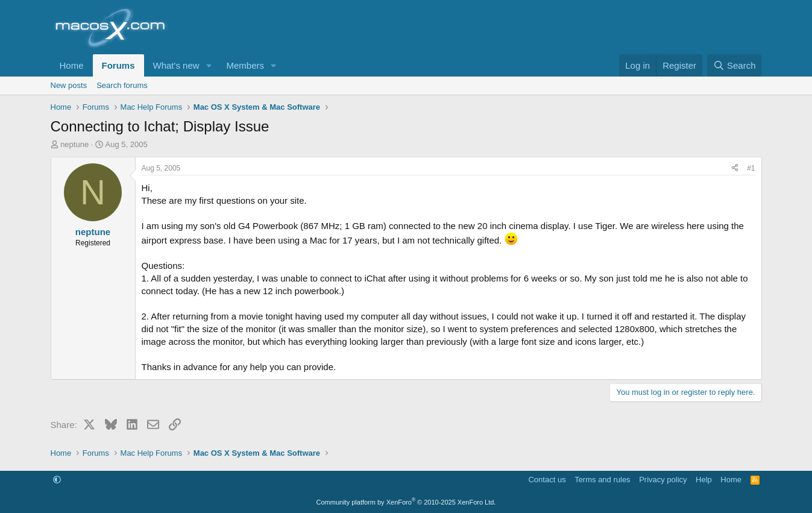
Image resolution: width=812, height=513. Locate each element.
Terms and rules (602, 480)
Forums (118, 65)
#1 (751, 168)
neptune (74, 144)
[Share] (735, 168)
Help (704, 480)
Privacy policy (663, 480)
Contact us (547, 480)
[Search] (735, 65)
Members (245, 65)
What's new (176, 65)
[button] (209, 65)
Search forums (122, 85)
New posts (69, 85)
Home (72, 65)
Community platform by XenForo (406, 502)
